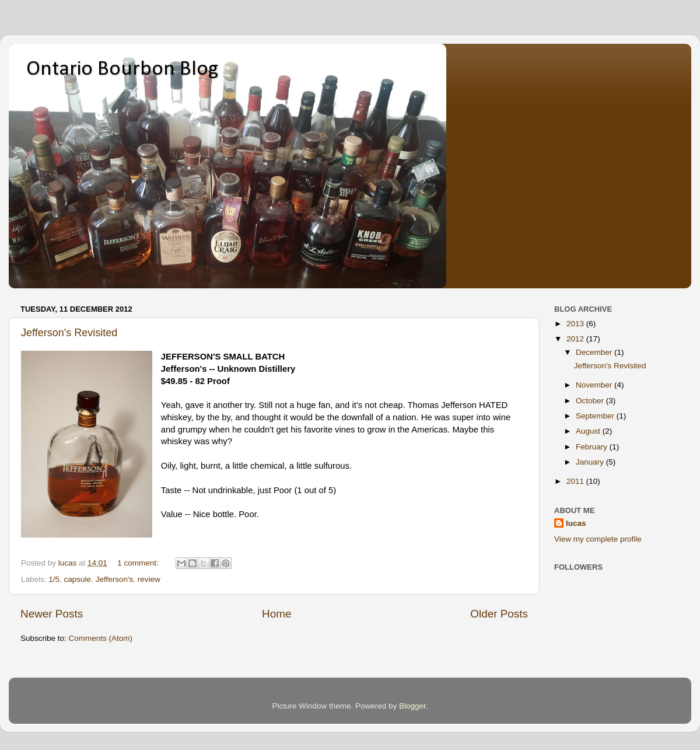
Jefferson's (115, 579)
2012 (576, 339)
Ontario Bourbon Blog (122, 69)
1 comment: (139, 563)
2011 (576, 481)
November (595, 385)
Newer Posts (52, 614)
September (596, 416)
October (591, 401)
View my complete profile (598, 539)
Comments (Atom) (101, 638)
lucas (576, 523)
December (595, 352)
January (591, 462)
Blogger (412, 706)
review (149, 579)
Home (276, 614)
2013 (576, 324)
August (589, 431)
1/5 (54, 579)
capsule (78, 579)
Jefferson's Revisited (69, 333)
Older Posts (499, 614)
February (593, 447)
